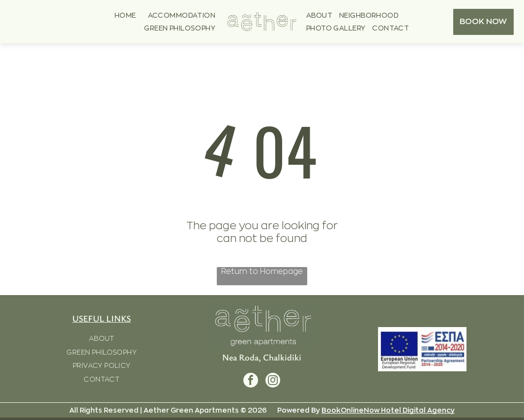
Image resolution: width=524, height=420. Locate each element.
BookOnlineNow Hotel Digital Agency (388, 410)
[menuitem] (125, 15)
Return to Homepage (262, 271)
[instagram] (273, 381)
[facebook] (251, 381)
